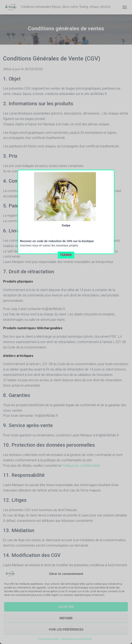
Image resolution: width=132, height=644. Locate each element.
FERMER (66, 121)
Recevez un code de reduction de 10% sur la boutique (57, 107)
